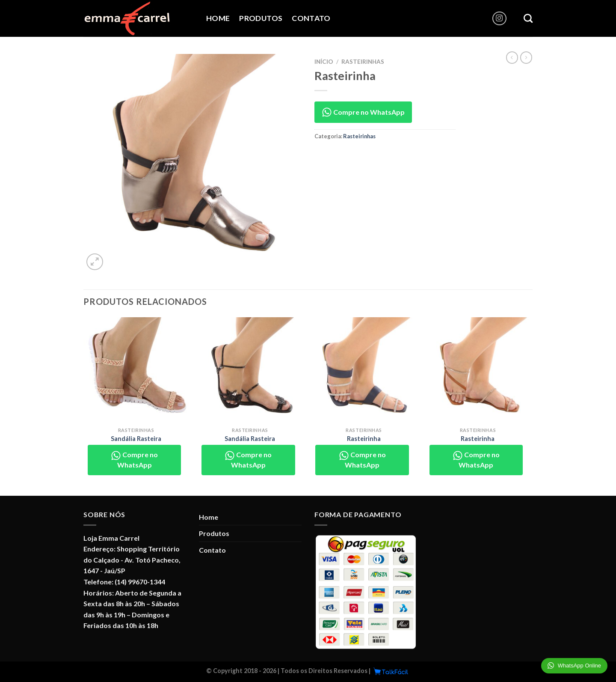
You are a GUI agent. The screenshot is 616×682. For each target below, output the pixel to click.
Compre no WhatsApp (363, 112)
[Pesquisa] (528, 18)
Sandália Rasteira (136, 439)
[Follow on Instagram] (499, 19)
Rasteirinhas (363, 62)
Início (324, 62)
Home (218, 18)
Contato (311, 18)
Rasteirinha (364, 439)
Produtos (261, 18)
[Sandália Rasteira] (136, 370)
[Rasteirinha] (364, 370)
